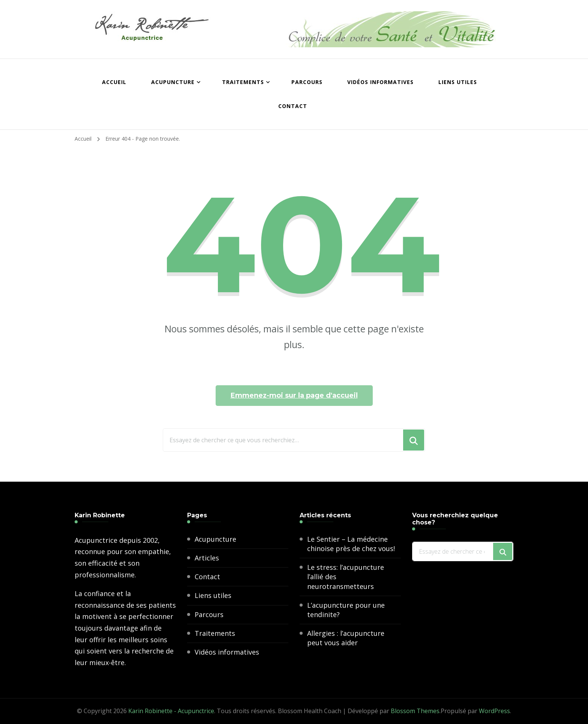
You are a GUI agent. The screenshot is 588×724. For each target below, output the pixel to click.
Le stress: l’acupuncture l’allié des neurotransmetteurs (346, 577)
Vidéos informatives (380, 82)
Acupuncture (173, 82)
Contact (293, 106)
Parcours (307, 82)
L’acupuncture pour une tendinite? (346, 610)
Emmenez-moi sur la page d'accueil (294, 395)
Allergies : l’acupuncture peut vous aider (346, 638)
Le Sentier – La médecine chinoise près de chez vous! (351, 544)
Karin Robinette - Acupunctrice (171, 711)
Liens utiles (458, 82)
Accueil (114, 82)
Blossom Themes (415, 711)
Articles (207, 558)
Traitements (243, 82)
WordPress (494, 711)
